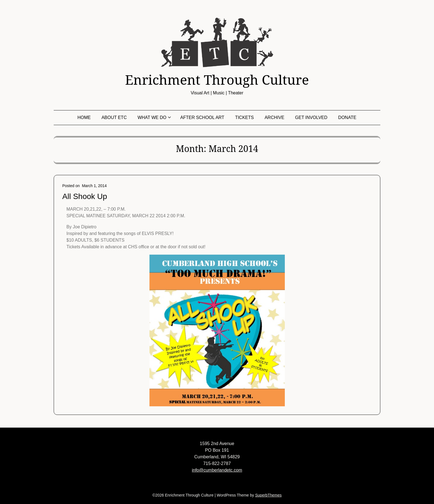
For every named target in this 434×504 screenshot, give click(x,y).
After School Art (202, 117)
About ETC (114, 117)
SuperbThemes (268, 495)
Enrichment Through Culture (217, 80)
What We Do (152, 117)
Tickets (244, 117)
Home (84, 117)
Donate (347, 117)
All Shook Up (85, 196)
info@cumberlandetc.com (217, 470)
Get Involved (311, 117)
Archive (274, 117)
